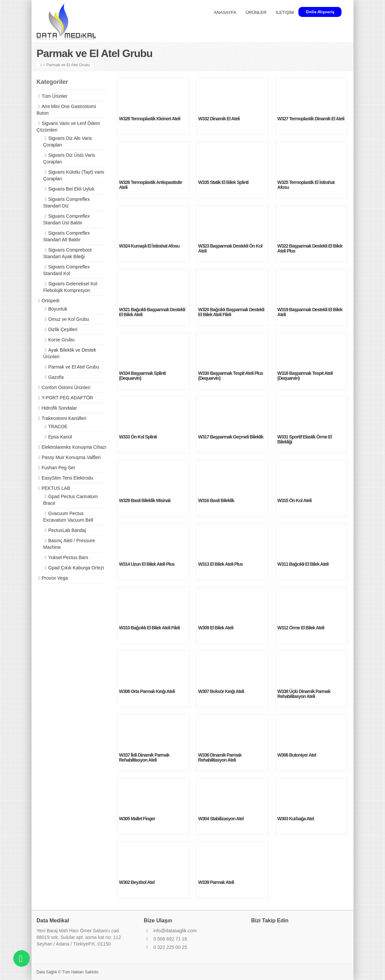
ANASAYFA (225, 12)
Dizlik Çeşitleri (63, 329)
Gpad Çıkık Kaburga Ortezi (76, 568)
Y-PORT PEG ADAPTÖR (67, 398)
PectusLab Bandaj (67, 530)
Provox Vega (55, 578)
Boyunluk (58, 309)
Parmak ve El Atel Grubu (74, 367)
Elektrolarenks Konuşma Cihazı (74, 447)
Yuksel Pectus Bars (68, 557)
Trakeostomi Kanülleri (64, 418)
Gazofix (56, 377)
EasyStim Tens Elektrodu (67, 478)
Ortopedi (50, 301)
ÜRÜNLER (256, 12)
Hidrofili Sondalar (59, 408)
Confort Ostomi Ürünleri (66, 387)
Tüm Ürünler (54, 96)
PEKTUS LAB (56, 488)
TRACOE (58, 427)
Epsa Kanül (60, 437)
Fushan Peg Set (58, 468)
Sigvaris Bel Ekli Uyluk (71, 189)
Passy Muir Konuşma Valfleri (71, 457)
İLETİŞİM (285, 12)
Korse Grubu (61, 340)
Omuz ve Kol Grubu (69, 319)
